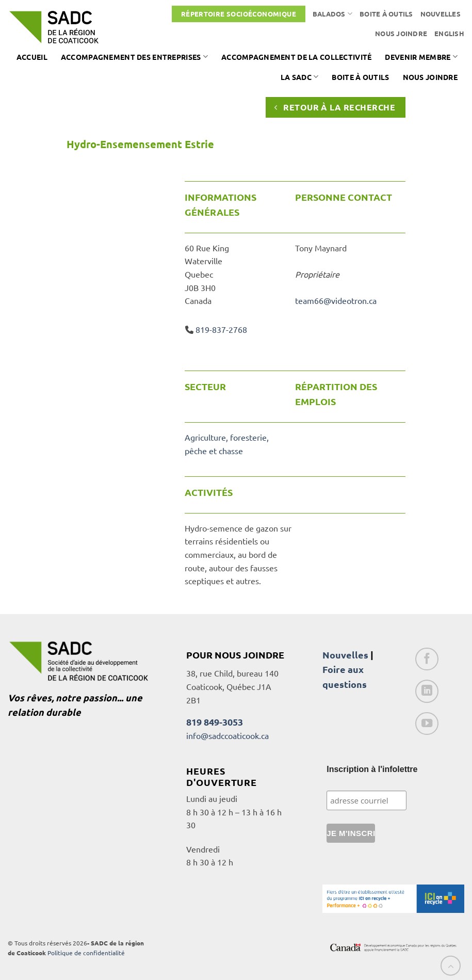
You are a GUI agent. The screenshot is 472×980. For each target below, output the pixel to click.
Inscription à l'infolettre (372, 769)
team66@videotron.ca (336, 300)
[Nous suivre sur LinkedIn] (427, 691)
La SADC (300, 77)
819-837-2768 (221, 329)
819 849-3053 (215, 722)
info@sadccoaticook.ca (227, 735)
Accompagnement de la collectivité (297, 57)
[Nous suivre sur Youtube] (427, 724)
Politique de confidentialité (86, 953)
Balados (332, 14)
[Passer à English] (449, 34)
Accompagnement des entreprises (134, 57)
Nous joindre (401, 33)
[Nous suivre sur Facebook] (427, 659)
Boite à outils (386, 14)
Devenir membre (421, 57)
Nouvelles (441, 14)
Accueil (32, 57)
